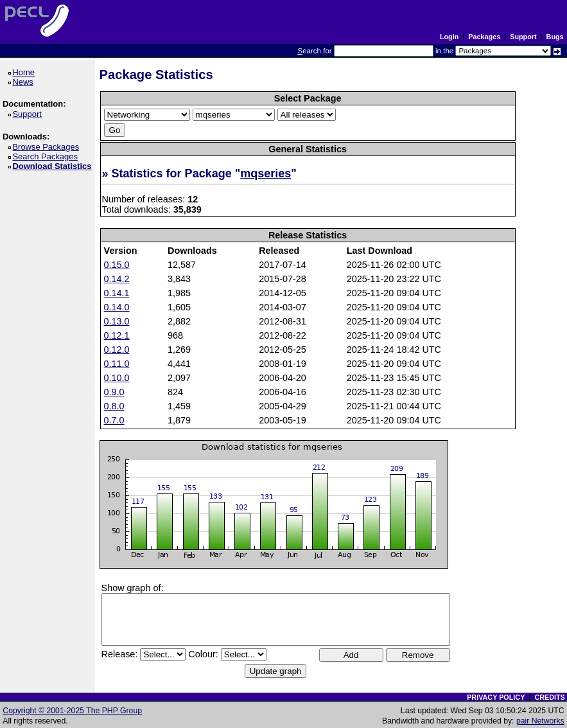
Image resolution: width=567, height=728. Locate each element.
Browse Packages (48, 147)
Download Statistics (54, 166)
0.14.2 (117, 279)
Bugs (555, 37)
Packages (484, 37)
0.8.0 (114, 406)
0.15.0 (117, 265)
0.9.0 (114, 392)
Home (25, 72)
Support (523, 37)
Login (449, 37)
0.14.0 (117, 307)
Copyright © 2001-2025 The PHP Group (72, 711)
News (25, 82)
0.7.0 (114, 420)
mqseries (266, 173)
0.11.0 (117, 364)
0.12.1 (117, 335)
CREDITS (549, 697)
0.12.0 (117, 350)
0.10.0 (117, 378)
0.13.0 (117, 321)
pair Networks (540, 721)
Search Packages (47, 156)
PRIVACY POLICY (496, 697)
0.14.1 (117, 293)
